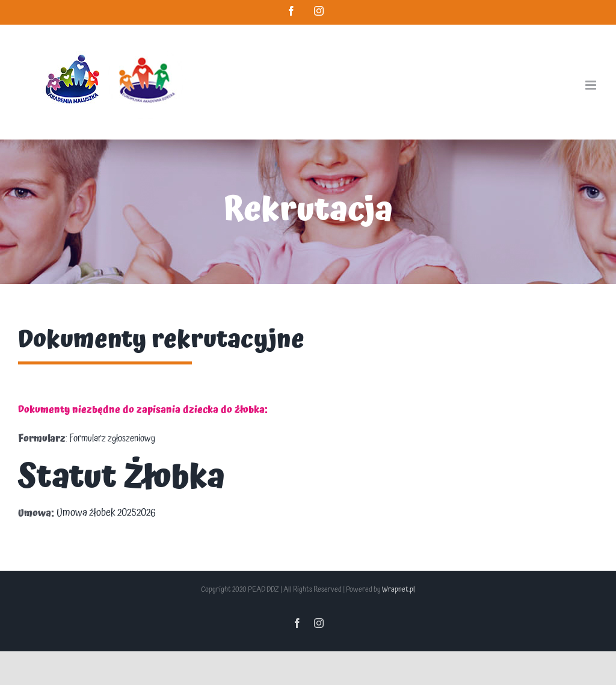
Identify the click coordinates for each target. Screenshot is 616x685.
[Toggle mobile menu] (592, 85)
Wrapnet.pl (399, 590)
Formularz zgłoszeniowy (112, 438)
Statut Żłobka (122, 478)
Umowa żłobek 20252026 (106, 513)
